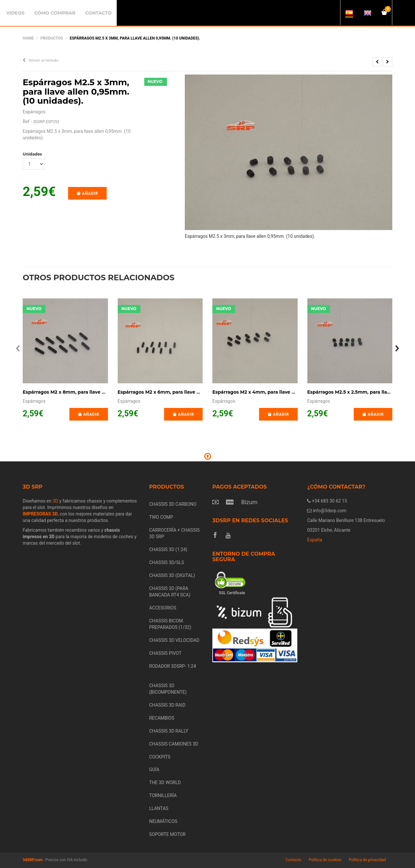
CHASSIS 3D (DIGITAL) (172, 575)
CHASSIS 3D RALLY (169, 731)
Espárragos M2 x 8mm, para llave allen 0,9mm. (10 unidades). (95, 392)
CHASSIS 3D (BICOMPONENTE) (168, 689)
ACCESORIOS (163, 608)
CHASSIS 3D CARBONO (173, 504)
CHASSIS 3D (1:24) (168, 550)
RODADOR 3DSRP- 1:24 (173, 666)
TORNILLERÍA (163, 795)
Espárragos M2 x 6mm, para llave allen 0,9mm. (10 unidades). (189, 392)
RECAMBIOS (162, 718)
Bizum (249, 502)
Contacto (294, 860)
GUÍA (154, 770)
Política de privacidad (367, 860)
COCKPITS (160, 757)
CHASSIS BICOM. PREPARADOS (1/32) (170, 624)
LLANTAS (159, 808)
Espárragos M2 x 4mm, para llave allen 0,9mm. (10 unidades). (284, 392)
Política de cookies (325, 860)
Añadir (87, 193)
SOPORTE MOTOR (167, 834)
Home (28, 38)
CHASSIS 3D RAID (167, 705)
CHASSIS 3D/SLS (167, 562)
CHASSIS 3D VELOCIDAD (174, 640)
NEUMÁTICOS (163, 821)
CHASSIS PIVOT (165, 653)
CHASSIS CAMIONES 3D (174, 744)
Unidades (32, 154)
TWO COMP (161, 517)
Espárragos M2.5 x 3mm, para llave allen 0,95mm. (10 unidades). (76, 92)
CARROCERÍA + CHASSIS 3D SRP (174, 533)
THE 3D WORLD (165, 782)
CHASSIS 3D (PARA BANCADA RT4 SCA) (170, 592)
